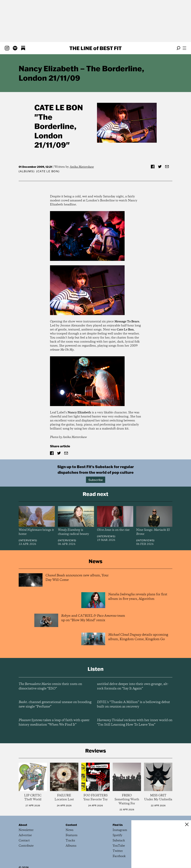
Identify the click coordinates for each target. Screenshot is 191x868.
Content (71, 825)
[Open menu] (184, 48)
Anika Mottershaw (82, 167)
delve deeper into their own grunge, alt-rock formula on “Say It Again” (133, 686)
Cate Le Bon (59, 107)
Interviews (28, 540)
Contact (24, 841)
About (23, 825)
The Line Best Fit (95, 48)
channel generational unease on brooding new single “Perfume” (55, 704)
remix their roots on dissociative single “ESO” (50, 686)
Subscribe (96, 480)
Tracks (70, 841)
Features (72, 835)
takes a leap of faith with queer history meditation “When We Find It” (54, 722)
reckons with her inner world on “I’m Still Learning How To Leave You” (135, 722)
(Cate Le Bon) (48, 171)
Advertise (25, 835)
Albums (27, 171)
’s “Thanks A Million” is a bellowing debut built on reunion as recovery (133, 704)
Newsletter (26, 830)
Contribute (26, 846)
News (70, 830)
